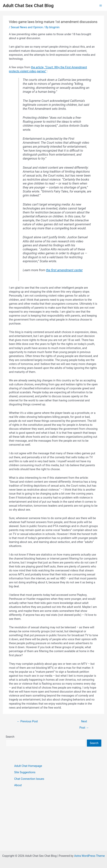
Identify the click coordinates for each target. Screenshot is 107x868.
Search (10, 737)
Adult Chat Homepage (28, 766)
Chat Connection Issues (29, 779)
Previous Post (27, 721)
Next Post (84, 722)
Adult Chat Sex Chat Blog (28, 6)
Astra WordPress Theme (89, 856)
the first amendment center (64, 270)
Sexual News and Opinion (27, 27)
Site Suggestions (25, 772)
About (18, 785)
